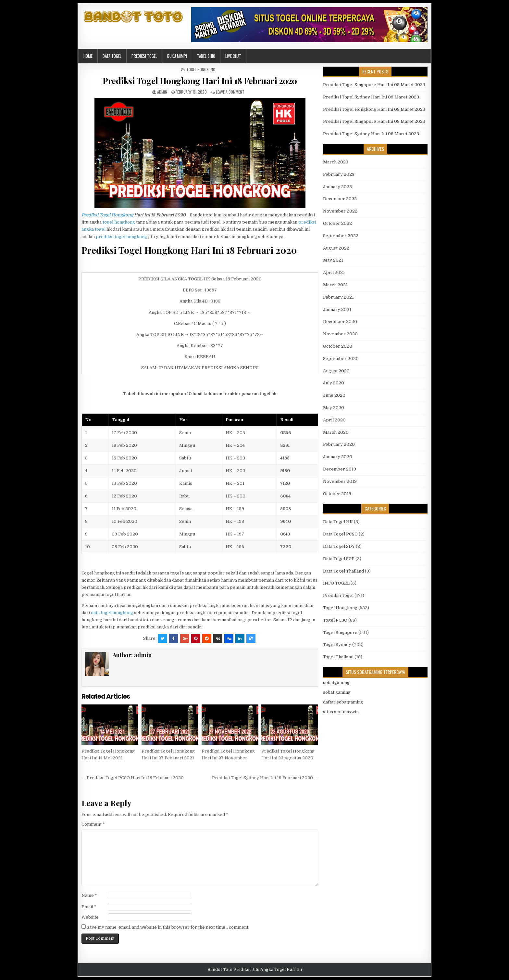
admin (162, 92)
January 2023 (337, 187)
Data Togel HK (338, 522)
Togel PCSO (335, 620)
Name (89, 895)
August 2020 (336, 371)
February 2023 (339, 174)
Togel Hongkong (201, 69)
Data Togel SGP (339, 559)
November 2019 (340, 481)
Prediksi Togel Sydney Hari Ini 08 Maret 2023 (371, 134)
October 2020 (338, 346)
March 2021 (335, 285)
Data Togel (112, 56)
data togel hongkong (112, 613)
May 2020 (334, 408)
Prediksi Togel (144, 56)
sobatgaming (336, 683)
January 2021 (337, 309)
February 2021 (338, 297)
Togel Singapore (340, 632)
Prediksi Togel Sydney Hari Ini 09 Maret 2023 (371, 97)
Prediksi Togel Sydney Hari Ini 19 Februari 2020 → (265, 778)
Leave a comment (230, 92)
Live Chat (233, 56)
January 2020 (338, 457)
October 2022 (337, 223)
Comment (93, 824)
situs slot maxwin (341, 712)
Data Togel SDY (339, 546)
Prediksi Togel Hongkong (107, 215)
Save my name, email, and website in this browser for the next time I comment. (168, 927)
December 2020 (340, 322)
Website (90, 917)
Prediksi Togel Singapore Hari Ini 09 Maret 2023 (374, 85)
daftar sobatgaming (343, 702)
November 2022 (340, 211)
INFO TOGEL (336, 583)
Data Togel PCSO (340, 534)
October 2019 (337, 494)
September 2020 (341, 359)
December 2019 (340, 469)
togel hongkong (119, 222)
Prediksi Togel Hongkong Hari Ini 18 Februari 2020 (200, 81)
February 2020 (339, 444)
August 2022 (336, 248)
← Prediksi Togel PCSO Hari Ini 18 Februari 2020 (133, 778)
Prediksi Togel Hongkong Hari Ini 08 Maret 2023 (374, 109)
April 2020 (334, 420)
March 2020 (336, 432)
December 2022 (340, 199)
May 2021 (333, 260)
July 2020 (334, 383)
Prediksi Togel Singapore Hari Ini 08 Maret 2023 (374, 121)
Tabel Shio (206, 56)
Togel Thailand (338, 657)
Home (88, 56)
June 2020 (334, 395)
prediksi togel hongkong (121, 237)
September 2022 (341, 236)
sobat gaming (337, 692)
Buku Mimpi (177, 56)
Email (89, 907)
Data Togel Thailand (343, 571)
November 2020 (340, 334)
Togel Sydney (337, 645)
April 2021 (334, 272)
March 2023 (336, 162)
